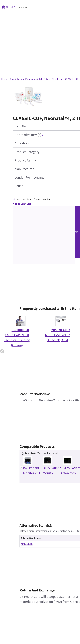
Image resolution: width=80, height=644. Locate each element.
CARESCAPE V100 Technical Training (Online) (17, 340)
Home (4, 79)
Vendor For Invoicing (29, 177)
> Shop (11, 79)
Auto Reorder (43, 199)
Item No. (21, 126)
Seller (19, 186)
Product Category (27, 152)
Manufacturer (24, 169)
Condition (22, 143)
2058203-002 (61, 330)
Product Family (25, 160)
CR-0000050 (20, 330)
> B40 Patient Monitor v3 (50, 79)
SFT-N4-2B (27, 544)
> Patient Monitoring (26, 79)
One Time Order (24, 199)
